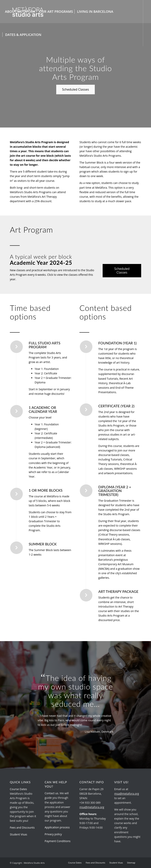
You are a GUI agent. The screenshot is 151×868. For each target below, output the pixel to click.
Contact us (51, 793)
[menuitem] (20, 12)
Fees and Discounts (22, 828)
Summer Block (95, 162)
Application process (57, 827)
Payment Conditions (58, 841)
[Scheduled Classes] (76, 90)
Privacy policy (53, 834)
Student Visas (18, 834)
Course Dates (18, 789)
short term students (40, 176)
